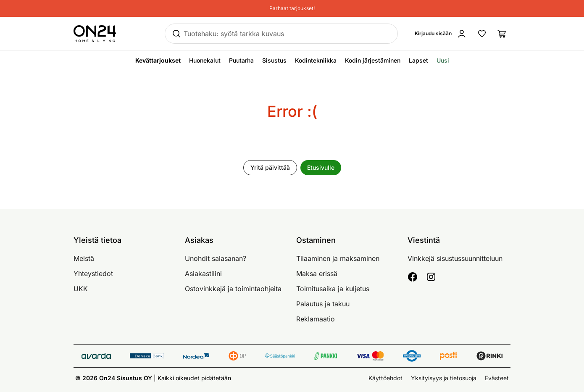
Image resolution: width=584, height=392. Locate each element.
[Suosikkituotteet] (482, 34)
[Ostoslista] (502, 34)
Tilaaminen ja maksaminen (338, 258)
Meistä (84, 258)
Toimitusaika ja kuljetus (333, 289)
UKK (81, 289)
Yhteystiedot (93, 274)
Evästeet (497, 378)
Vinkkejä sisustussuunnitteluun (455, 258)
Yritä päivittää (270, 167)
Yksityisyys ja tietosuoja (444, 378)
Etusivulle (321, 167)
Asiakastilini (203, 274)
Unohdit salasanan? (216, 258)
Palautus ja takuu (323, 304)
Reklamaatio (316, 319)
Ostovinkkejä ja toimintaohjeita (233, 289)
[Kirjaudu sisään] (441, 34)
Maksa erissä (317, 274)
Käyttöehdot (385, 378)
